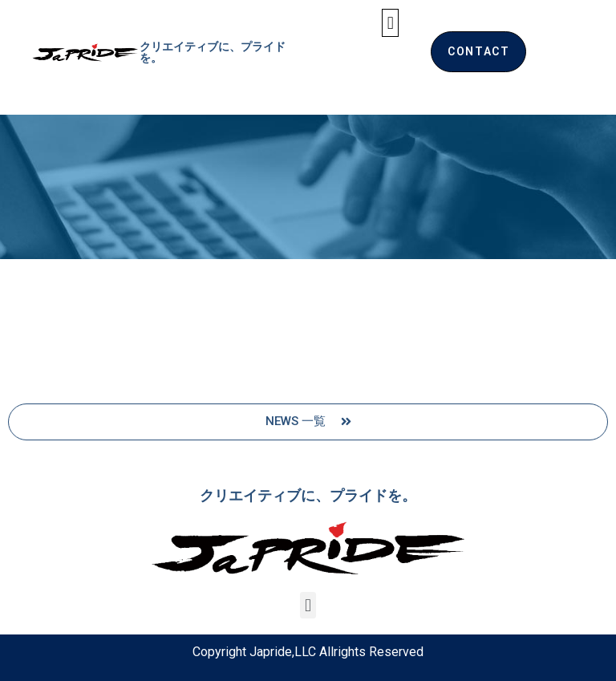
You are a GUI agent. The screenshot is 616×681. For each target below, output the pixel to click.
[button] (390, 23)
